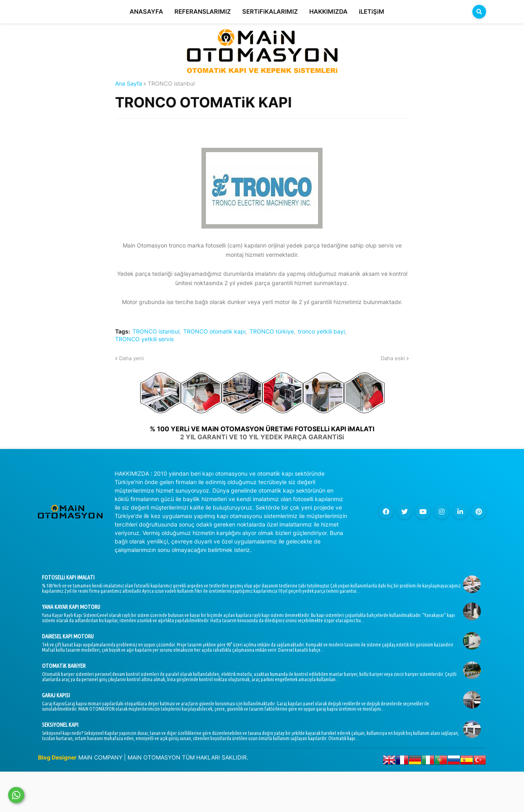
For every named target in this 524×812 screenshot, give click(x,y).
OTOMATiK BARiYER (64, 666)
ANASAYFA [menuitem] (146, 12)
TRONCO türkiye (272, 332)
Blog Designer (57, 757)
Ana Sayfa (129, 84)
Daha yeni (131, 358)
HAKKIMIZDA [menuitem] (328, 12)
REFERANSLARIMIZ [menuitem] (203, 12)
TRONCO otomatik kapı (214, 332)
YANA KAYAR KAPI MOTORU (71, 607)
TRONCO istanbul (171, 84)
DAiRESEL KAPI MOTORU (68, 636)
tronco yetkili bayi (321, 332)
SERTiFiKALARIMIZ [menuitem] (270, 12)
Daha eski (393, 358)
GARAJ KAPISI (56, 695)
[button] (479, 12)
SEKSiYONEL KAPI (60, 725)
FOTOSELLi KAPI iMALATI (68, 577)
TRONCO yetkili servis (144, 339)
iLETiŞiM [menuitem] (372, 12)
